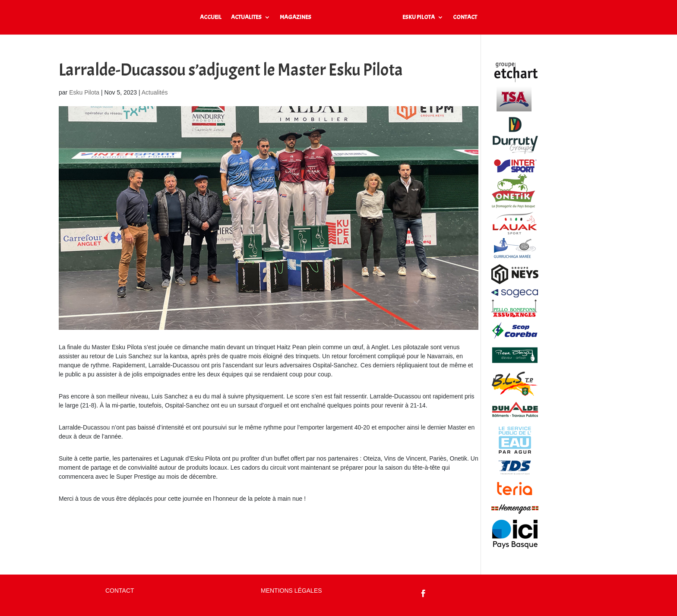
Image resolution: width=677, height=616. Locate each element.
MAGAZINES (296, 17)
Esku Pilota (84, 92)
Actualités (155, 92)
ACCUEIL (211, 17)
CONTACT (465, 17)
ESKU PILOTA (419, 17)
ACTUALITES (246, 17)
